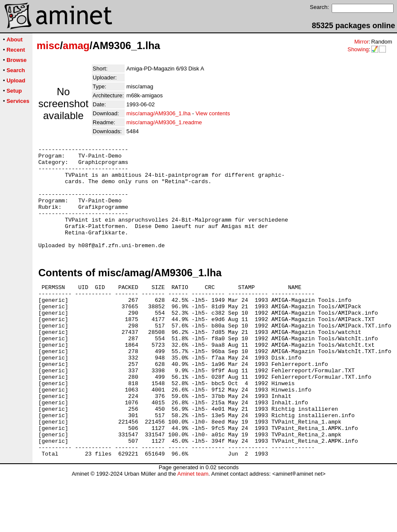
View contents (213, 113)
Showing (358, 49)
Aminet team (193, 529)
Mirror (362, 42)
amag (76, 45)
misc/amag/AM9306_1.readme (164, 122)
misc (48, 45)
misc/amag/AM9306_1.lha (158, 113)
